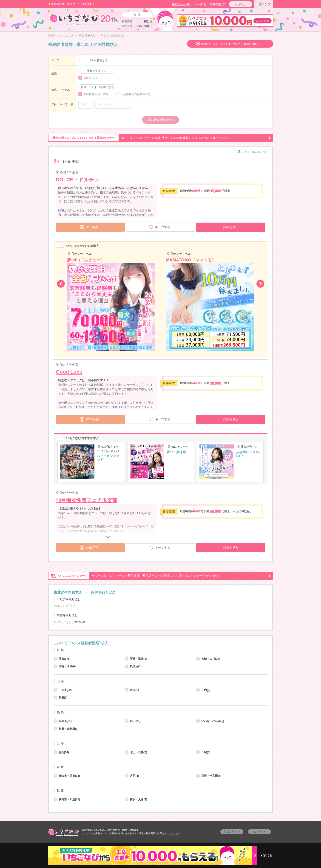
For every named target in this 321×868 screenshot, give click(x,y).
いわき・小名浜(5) (210, 721)
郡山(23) (132, 721)
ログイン (241, 4)
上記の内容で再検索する (160, 120)
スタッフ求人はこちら (252, 152)
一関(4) (203, 752)
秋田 (61, 791)
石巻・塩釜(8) (136, 659)
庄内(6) (203, 690)
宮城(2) (58, 606)
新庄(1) (61, 698)
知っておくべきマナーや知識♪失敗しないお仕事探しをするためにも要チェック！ (159, 138)
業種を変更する (97, 71)
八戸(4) (132, 776)
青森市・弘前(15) (67, 776)
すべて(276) (61, 622)
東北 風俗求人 (87, 35)
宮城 (61, 650)
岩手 (61, 743)
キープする (159, 227)
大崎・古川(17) (208, 659)
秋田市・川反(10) (67, 799)
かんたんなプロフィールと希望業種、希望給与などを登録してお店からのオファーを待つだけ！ (159, 576)
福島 (61, 712)
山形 (61, 681)
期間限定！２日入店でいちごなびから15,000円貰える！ (233, 44)
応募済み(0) (218, 4)
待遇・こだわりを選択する (97, 87)
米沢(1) (132, 690)
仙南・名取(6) (65, 666)
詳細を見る (231, 227)
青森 (61, 767)
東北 (266, 4)
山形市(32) (63, 690)
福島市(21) (63, 721)
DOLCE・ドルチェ (78, 180)
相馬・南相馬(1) (66, 729)
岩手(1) (70, 606)
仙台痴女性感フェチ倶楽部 (87, 500)
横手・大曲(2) (136, 799)
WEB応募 (89, 226)
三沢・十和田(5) (209, 776)
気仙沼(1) (133, 666)
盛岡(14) (61, 752)
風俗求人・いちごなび (61, 35)
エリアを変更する (97, 60)
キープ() (200, 4)
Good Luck (69, 372)
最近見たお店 (181, 4)
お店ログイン (232, 832)
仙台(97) (61, 659)
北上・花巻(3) (136, 752)
